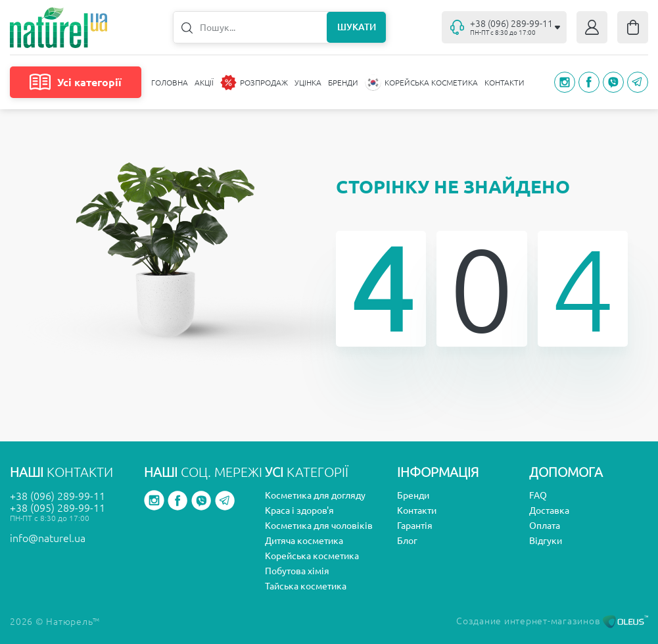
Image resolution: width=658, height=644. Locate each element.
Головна (170, 83)
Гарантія (415, 526)
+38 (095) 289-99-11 (58, 508)
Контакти (505, 83)
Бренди (343, 83)
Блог (407, 541)
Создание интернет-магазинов (552, 621)
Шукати (357, 27)
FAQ (538, 495)
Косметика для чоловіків (319, 526)
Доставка (549, 510)
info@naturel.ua (48, 538)
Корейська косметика (312, 556)
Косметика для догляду (315, 495)
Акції (204, 83)
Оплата (545, 526)
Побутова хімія (297, 571)
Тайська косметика (306, 586)
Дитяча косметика (304, 541)
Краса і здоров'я (299, 510)
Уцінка (308, 83)
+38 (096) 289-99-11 (58, 496)
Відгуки (546, 541)
